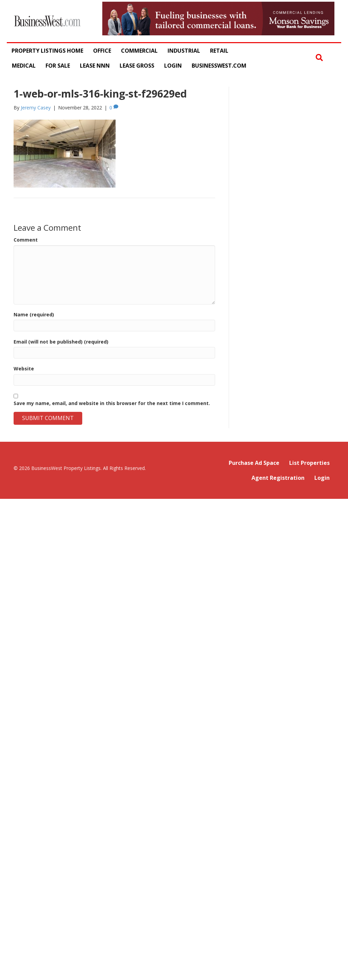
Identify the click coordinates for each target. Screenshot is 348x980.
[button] (319, 58)
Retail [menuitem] (219, 51)
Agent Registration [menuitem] (278, 478)
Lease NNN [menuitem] (95, 66)
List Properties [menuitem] (309, 463)
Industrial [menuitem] (184, 51)
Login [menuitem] (173, 66)
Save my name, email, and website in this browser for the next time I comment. (112, 403)
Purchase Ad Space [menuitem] (254, 463)
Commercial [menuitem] (139, 51)
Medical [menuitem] (24, 66)
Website (24, 369)
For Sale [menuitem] (58, 66)
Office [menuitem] (102, 51)
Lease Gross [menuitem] (137, 66)
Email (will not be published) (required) (61, 342)
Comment (26, 240)
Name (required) (34, 314)
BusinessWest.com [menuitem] (219, 66)
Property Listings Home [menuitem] (47, 51)
